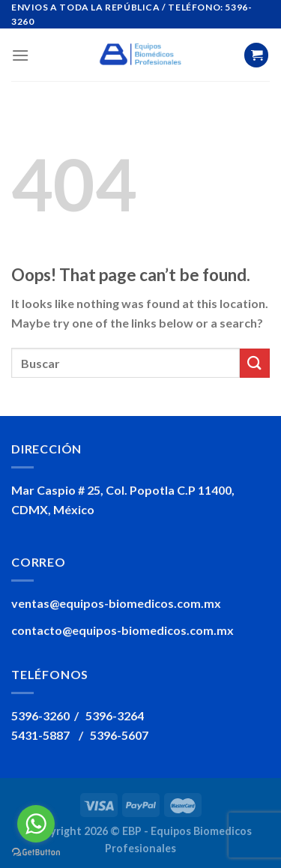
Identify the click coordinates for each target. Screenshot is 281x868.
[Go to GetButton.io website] (36, 853)
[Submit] (255, 363)
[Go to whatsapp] (36, 824)
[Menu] (20, 55)
